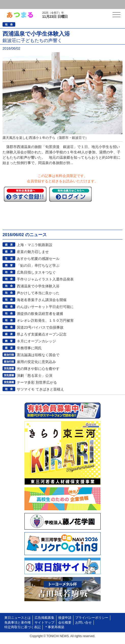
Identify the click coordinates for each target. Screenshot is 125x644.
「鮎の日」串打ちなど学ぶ (38, 265)
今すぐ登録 (25, 194)
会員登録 (39, 4)
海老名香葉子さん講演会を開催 (42, 300)
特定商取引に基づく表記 (22, 627)
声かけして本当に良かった (38, 293)
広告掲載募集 (44, 618)
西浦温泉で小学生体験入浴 (38, 286)
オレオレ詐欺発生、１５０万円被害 (45, 320)
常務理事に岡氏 (29, 348)
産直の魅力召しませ (33, 252)
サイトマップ (44, 623)
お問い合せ (83, 623)
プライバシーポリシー (92, 618)
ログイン (14, 4)
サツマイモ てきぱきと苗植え (40, 389)
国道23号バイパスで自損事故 (40, 327)
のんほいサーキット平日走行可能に (45, 307)
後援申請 (65, 618)
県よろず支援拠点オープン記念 (42, 334)
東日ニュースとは (18, 618)
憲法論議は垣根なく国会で (38, 355)
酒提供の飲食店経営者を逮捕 (40, 314)
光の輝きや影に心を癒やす (38, 369)
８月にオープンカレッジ (36, 341)
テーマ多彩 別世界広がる (37, 382)
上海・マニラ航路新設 (35, 245)
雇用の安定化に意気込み (36, 362)
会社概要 (65, 623)
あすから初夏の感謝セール (38, 259)
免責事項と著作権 (18, 623)
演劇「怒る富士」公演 (35, 375)
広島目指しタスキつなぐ (36, 272)
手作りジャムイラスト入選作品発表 (45, 279)
